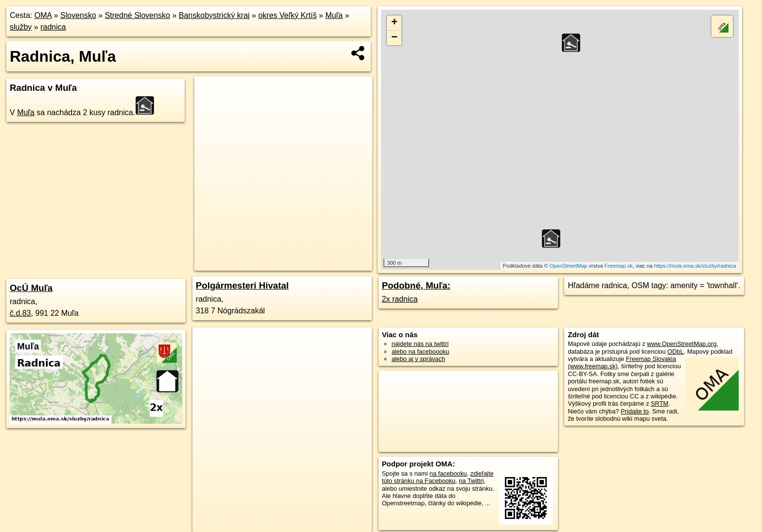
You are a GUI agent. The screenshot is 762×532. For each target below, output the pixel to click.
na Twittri (471, 481)
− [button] (394, 38)
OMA (43, 15)
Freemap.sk (619, 266)
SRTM (659, 403)
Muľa (334, 15)
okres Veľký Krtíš (287, 15)
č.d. (20, 313)
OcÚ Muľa (31, 288)
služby (21, 27)
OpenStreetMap (569, 266)
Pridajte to (635, 411)
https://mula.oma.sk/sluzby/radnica (695, 266)
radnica (53, 27)
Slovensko (78, 15)
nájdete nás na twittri (420, 344)
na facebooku (448, 473)
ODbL (675, 352)
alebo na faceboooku (421, 352)
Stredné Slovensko (138, 15)
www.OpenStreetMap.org (682, 344)
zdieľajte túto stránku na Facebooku (438, 477)
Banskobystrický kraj (214, 15)
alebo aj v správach (418, 359)
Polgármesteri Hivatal (242, 285)
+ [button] (394, 23)
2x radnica (400, 299)
